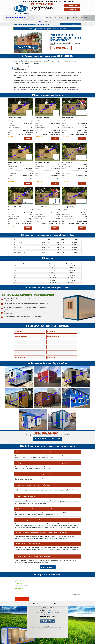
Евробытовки (18, 331)
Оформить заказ (72, 10)
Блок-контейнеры (52, 341)
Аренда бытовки (51, 356)
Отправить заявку (22, 597)
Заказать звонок (66, 24)
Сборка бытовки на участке (54, 346)
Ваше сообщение (19, 586)
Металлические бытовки (53, 336)
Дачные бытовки (51, 331)
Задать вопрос (76, 24)
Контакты (85, 18)
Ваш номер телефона (20, 582)
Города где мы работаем (60, 602)
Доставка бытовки (20, 346)
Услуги (67, 18)
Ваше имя (17, 577)
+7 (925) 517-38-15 (42, 8)
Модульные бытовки (20, 356)
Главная (48, 18)
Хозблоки (50, 351)
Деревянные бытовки (20, 351)
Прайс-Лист (58, 18)
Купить (28, 139)
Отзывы (75, 18)
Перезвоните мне (72, 6)
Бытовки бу (18, 341)
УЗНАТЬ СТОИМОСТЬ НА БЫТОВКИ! (47, 438)
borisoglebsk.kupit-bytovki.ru (16, 18)
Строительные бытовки (21, 336)
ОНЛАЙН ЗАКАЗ (61, 48)
